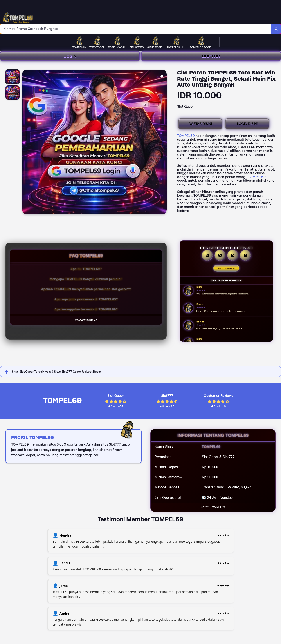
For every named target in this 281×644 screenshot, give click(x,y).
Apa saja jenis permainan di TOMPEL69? (86, 299)
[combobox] (136, 29)
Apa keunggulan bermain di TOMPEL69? (86, 309)
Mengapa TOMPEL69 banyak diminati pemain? (86, 279)
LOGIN (70, 56)
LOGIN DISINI (247, 124)
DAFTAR (211, 56)
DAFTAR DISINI (200, 124)
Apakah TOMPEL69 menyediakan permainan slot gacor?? (86, 289)
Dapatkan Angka (226, 268)
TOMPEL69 (186, 136)
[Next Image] (163, 143)
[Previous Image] (26, 143)
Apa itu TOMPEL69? (86, 269)
